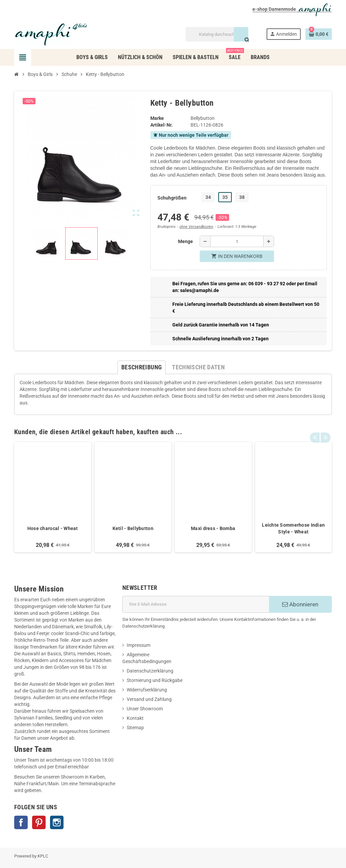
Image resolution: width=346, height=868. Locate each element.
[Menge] (237, 241)
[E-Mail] (196, 604)
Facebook (21, 822)
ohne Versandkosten (196, 227)
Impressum (139, 645)
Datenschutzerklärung (150, 671)
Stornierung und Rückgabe (155, 680)
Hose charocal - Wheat (53, 528)
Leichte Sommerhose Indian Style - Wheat (293, 528)
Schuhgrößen (172, 198)
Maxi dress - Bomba (213, 528)
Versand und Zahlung (149, 699)
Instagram (57, 822)
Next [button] (325, 430)
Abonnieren (300, 604)
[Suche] (217, 34)
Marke (157, 118)
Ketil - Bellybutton (133, 528)
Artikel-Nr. (162, 125)
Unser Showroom (145, 709)
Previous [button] (315, 430)
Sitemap (135, 728)
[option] (53, 497)
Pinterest (39, 822)
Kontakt (135, 718)
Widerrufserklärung (147, 690)
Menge (186, 241)
